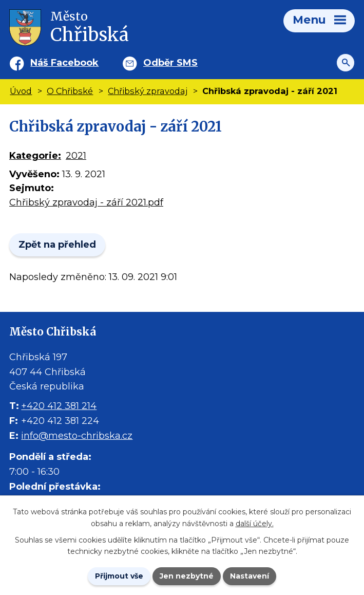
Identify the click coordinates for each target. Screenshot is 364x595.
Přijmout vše (119, 576)
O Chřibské (70, 91)
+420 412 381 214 (59, 406)
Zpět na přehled (57, 245)
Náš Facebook (64, 63)
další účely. (255, 524)
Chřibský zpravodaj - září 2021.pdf (86, 202)
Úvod (21, 91)
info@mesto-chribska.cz (77, 436)
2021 (76, 156)
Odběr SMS (170, 63)
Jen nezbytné (187, 576)
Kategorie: (35, 156)
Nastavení (250, 576)
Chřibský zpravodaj (148, 91)
